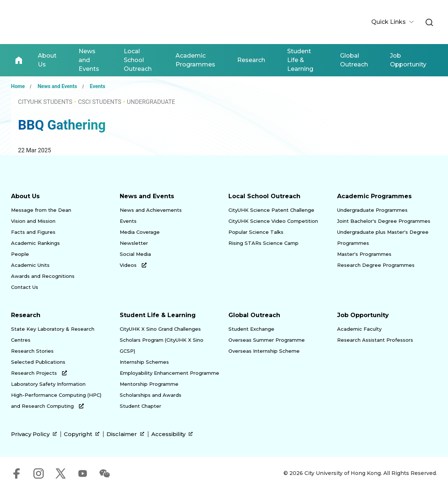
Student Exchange (251, 329)
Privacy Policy (34, 434)
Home (19, 60)
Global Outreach (254, 315)
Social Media (135, 254)
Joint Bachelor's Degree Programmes (384, 221)
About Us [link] (47, 60)
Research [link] (251, 60)
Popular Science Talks (256, 232)
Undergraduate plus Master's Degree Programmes (383, 237)
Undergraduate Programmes (372, 210)
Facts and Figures (33, 232)
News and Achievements (151, 210)
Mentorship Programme (149, 384)
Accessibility (172, 434)
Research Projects (39, 373)
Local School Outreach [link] (138, 60)
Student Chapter (140, 406)
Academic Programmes (374, 196)
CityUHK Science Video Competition (273, 221)
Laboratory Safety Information (48, 384)
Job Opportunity (363, 315)
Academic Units (30, 265)
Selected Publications (38, 362)
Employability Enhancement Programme (169, 373)
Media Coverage (140, 232)
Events (98, 86)
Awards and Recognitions (43, 276)
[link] (429, 23)
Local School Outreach (264, 196)
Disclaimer (125, 434)
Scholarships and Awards (151, 395)
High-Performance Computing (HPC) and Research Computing (56, 400)
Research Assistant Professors (375, 340)
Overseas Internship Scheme (264, 351)
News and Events (57, 86)
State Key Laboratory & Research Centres (53, 334)
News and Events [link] (89, 60)
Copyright (82, 434)
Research (26, 315)
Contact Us (25, 287)
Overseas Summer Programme (267, 340)
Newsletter (134, 243)
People (20, 254)
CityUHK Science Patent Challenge (271, 210)
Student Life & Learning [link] (300, 60)
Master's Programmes (364, 254)
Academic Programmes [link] (195, 60)
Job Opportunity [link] (408, 60)
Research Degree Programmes (376, 265)
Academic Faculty (359, 329)
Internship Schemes (144, 362)
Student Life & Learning (158, 315)
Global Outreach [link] (354, 60)
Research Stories (32, 351)
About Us (25, 196)
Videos (133, 265)
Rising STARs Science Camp (263, 243)
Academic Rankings (35, 243)
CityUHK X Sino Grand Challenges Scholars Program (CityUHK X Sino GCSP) (162, 340)
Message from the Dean (41, 210)
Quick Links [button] (389, 22)
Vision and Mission (33, 221)
